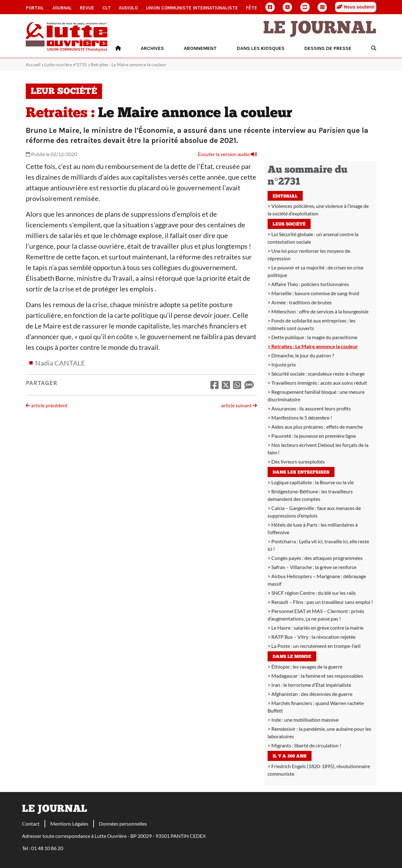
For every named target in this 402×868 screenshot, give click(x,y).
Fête (252, 8)
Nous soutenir (356, 7)
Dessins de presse (328, 48)
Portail (35, 8)
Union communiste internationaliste (192, 8)
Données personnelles (123, 824)
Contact (31, 824)
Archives (152, 48)
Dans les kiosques (261, 48)
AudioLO (128, 8)
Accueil (33, 65)
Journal (62, 8)
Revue (87, 8)
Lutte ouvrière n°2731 (66, 65)
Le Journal (320, 29)
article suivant (239, 405)
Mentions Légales (69, 824)
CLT (107, 8)
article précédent (47, 405)
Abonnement (200, 48)
